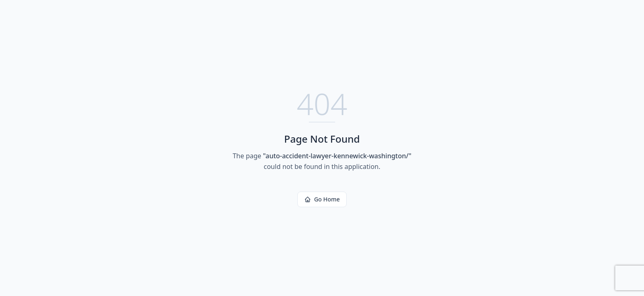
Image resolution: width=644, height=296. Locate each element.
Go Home (322, 199)
